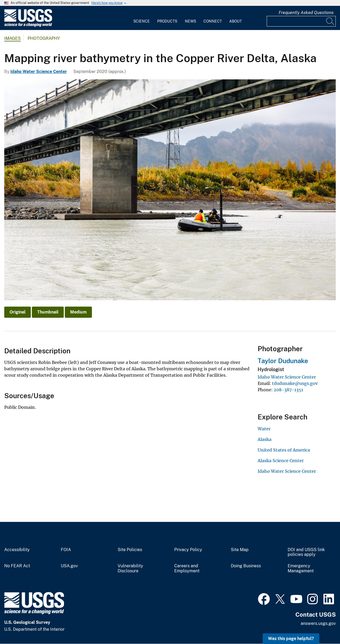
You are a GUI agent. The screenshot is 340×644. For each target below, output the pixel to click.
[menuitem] (142, 18)
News (190, 21)
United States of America (284, 450)
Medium (78, 312)
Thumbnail (48, 312)
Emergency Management (301, 568)
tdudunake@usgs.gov (295, 383)
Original (18, 312)
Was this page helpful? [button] (291, 639)
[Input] (301, 21)
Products (167, 21)
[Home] (28, 26)
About (235, 21)
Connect (213, 21)
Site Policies (130, 550)
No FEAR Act (17, 566)
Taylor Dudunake (283, 361)
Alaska (265, 439)
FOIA (66, 550)
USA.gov (69, 566)
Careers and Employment (187, 568)
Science (142, 21)
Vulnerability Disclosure (130, 568)
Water (264, 429)
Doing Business (246, 566)
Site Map (240, 550)
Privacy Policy (188, 550)
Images (12, 38)
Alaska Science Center (281, 461)
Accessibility (17, 550)
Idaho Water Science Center (39, 72)
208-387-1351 (288, 390)
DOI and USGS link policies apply (306, 552)
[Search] (330, 21)
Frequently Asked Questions (306, 13)
